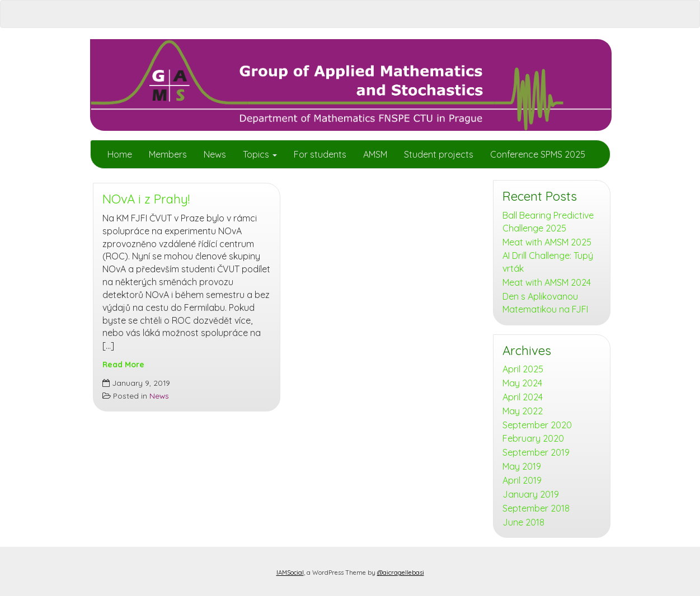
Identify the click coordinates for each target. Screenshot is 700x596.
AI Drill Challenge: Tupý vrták (548, 262)
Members (168, 154)
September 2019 (536, 452)
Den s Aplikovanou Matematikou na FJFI (545, 303)
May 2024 (522, 383)
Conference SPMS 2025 (538, 154)
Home (120, 154)
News (215, 154)
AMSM (375, 154)
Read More (123, 364)
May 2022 (523, 411)
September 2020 (537, 425)
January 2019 (531, 494)
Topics (260, 154)
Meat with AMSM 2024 (547, 282)
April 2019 (522, 480)
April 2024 (523, 397)
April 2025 (523, 369)
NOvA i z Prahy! (146, 199)
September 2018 (536, 508)
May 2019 (522, 466)
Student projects (439, 154)
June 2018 (523, 522)
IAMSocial (290, 573)
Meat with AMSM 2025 (547, 242)
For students (320, 154)
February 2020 (533, 438)
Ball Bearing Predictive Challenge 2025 (548, 222)
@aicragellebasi (401, 573)
